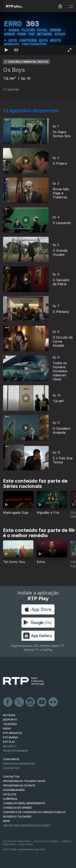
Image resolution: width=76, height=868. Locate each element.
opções (11, 89)
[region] (38, 33)
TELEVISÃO (10, 724)
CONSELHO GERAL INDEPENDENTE (24, 803)
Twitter (19, 702)
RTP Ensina (10, 737)
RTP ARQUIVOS (13, 733)
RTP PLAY (9, 742)
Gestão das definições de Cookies (27, 825)
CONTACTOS (11, 777)
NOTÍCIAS (9, 715)
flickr (53, 702)
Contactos (11, 768)
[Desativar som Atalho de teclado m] (16, 50)
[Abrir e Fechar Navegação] (71, 7)
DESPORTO (10, 720)
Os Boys (14, 70)
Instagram (31, 702)
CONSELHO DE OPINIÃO (18, 808)
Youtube (42, 702)
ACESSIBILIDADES (14, 790)
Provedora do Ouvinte (19, 785)
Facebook (8, 702)
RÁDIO (7, 729)
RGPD (6, 821)
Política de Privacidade (17, 841)
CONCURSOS (11, 759)
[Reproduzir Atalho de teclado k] (6, 50)
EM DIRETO (10, 746)
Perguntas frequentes (19, 764)
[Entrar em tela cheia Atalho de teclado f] (70, 50)
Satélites (10, 794)
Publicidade (26, 844)
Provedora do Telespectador (24, 781)
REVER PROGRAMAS (15, 751)
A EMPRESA (10, 799)
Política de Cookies (46, 841)
